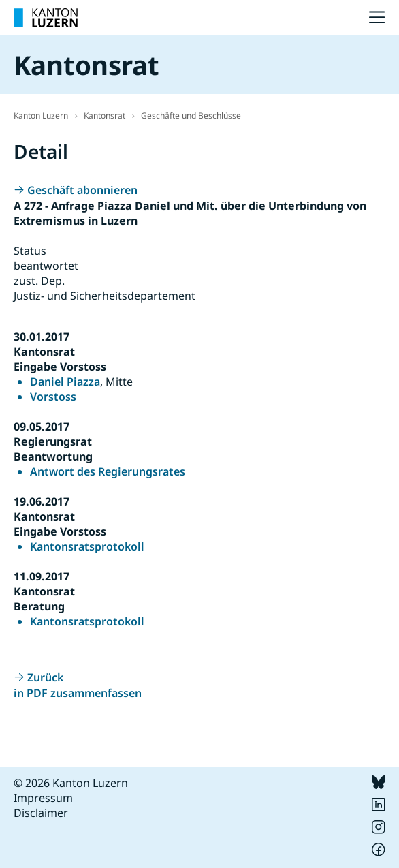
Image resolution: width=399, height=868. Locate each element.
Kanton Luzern (41, 115)
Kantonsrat (105, 115)
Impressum (43, 798)
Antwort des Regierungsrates (108, 471)
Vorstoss (53, 397)
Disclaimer (41, 813)
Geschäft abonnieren (82, 190)
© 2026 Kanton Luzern (71, 783)
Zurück (45, 677)
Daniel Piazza (65, 382)
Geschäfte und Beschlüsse (191, 115)
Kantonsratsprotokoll (87, 546)
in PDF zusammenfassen (78, 693)
